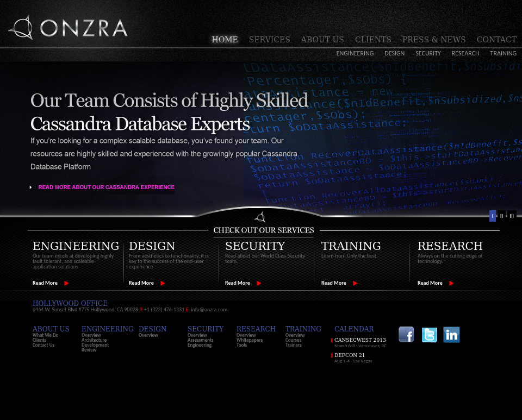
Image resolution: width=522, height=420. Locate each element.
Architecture (94, 340)
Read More (45, 283)
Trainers (294, 345)
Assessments (201, 340)
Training (504, 53)
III (512, 216)
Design (394, 53)
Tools (242, 345)
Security (428, 53)
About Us (323, 40)
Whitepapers (250, 340)
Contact (497, 40)
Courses (293, 340)
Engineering (355, 53)
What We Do (45, 335)
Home (225, 40)
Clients (373, 40)
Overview (91, 335)
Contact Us (43, 345)
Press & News (434, 40)
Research (466, 53)
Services (270, 40)
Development (95, 345)
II (502, 216)
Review (89, 350)
